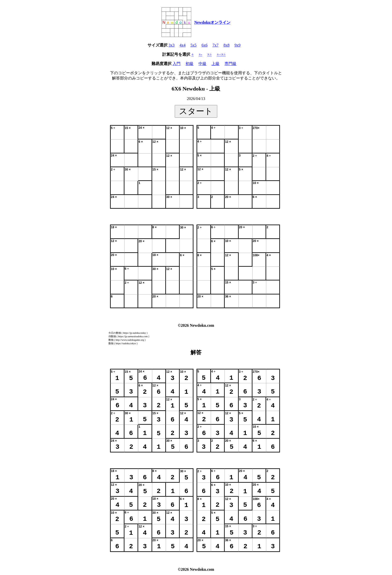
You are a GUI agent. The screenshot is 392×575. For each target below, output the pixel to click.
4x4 (182, 45)
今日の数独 (115, 333)
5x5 (193, 45)
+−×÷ (221, 54)
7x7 (215, 45)
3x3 (171, 45)
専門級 (230, 64)
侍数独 (112, 336)
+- (200, 54)
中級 (202, 64)
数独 (111, 340)
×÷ (209, 54)
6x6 (204, 45)
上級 (215, 64)
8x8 (226, 45)
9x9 (237, 45)
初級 (189, 64)
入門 (176, 64)
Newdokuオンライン (212, 22)
